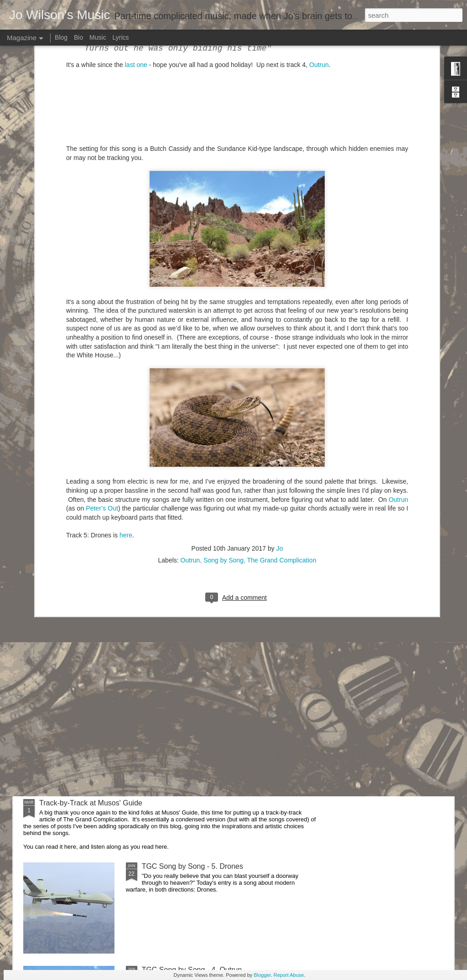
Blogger (262, 975)
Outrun (398, 327)
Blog (61, 37)
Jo (280, 376)
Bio (78, 37)
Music (98, 37)
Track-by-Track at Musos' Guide (91, 803)
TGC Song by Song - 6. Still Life (194, 699)
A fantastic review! (171, 493)
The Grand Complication (282, 387)
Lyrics (121, 37)
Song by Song (223, 387)
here (126, 362)
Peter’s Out (102, 335)
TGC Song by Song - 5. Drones (192, 866)
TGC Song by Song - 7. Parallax (194, 596)
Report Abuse (289, 975)
